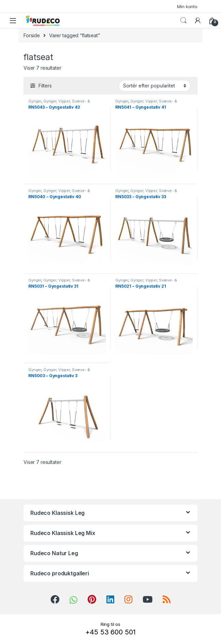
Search (183, 20)
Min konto (187, 6)
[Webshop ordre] (155, 86)
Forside (32, 35)
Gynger (35, 101)
